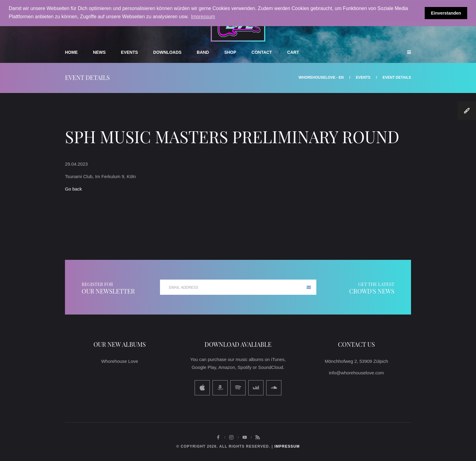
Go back (73, 189)
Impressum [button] (203, 17)
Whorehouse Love (120, 361)
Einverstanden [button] (446, 13)
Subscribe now (309, 287)
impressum (287, 446)
